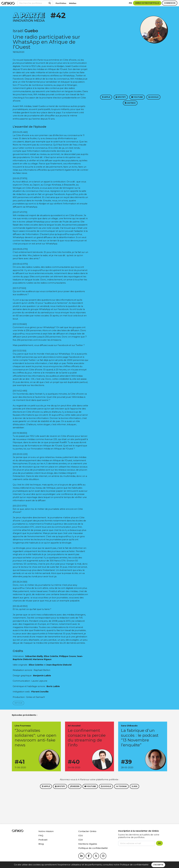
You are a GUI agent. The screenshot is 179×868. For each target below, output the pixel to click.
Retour (18, 703)
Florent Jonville (40, 692)
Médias (73, 3)
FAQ (41, 835)
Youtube (137, 97)
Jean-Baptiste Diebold (59, 665)
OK (159, 843)
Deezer (75, 786)
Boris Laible (53, 686)
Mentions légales (88, 844)
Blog (41, 844)
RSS (134, 786)
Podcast (43, 840)
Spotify (121, 97)
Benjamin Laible (42, 675)
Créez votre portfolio (147, 3)
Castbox (130, 103)
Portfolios (61, 3)
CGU (81, 835)
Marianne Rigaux (42, 659)
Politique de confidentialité (134, 865)
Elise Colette (51, 656)
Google (153, 97)
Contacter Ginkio (87, 831)
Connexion (170, 3)
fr (130, 3)
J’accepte (158, 865)
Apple (106, 97)
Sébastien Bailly (34, 656)
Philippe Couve (67, 656)
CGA (81, 840)
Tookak (121, 786)
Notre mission (46, 831)
